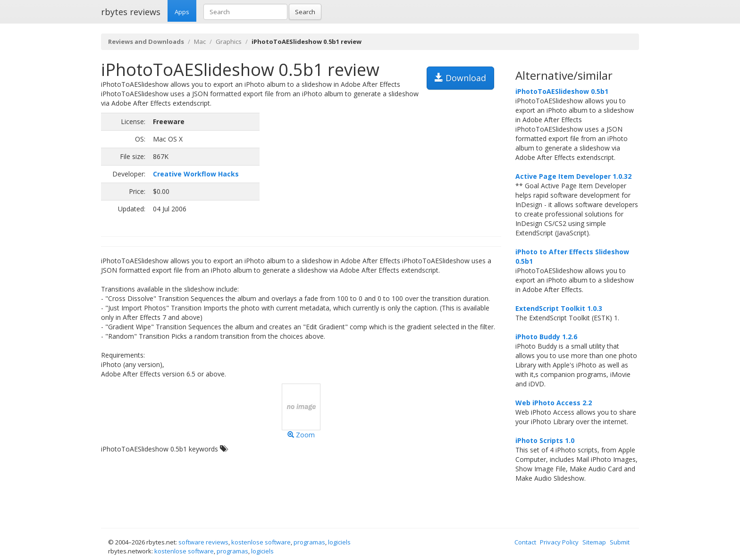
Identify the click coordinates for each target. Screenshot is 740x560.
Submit (620, 542)
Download (460, 78)
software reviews (203, 542)
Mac (200, 42)
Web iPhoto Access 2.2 (554, 403)
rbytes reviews (131, 12)
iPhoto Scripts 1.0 (545, 440)
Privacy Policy (559, 542)
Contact (525, 542)
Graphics (229, 42)
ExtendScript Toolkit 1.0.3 (559, 308)
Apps (182, 12)
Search (305, 12)
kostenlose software (261, 542)
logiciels (339, 542)
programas (309, 542)
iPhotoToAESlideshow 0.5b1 (562, 91)
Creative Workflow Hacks (196, 174)
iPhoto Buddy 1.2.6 (546, 337)
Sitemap (594, 542)
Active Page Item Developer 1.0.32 (573, 176)
